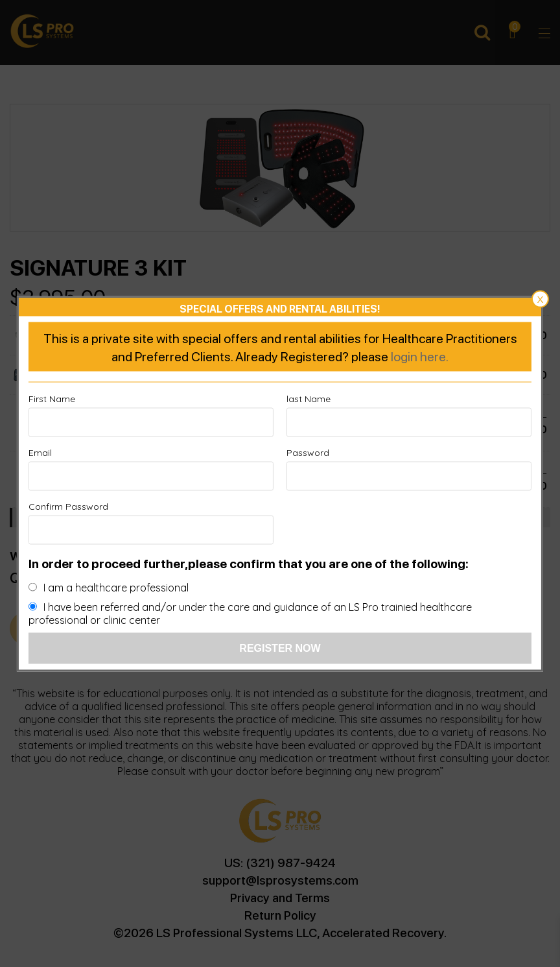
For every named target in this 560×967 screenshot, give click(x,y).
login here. (420, 355)
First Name (52, 398)
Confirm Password (68, 506)
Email (40, 452)
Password (308, 452)
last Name (309, 398)
